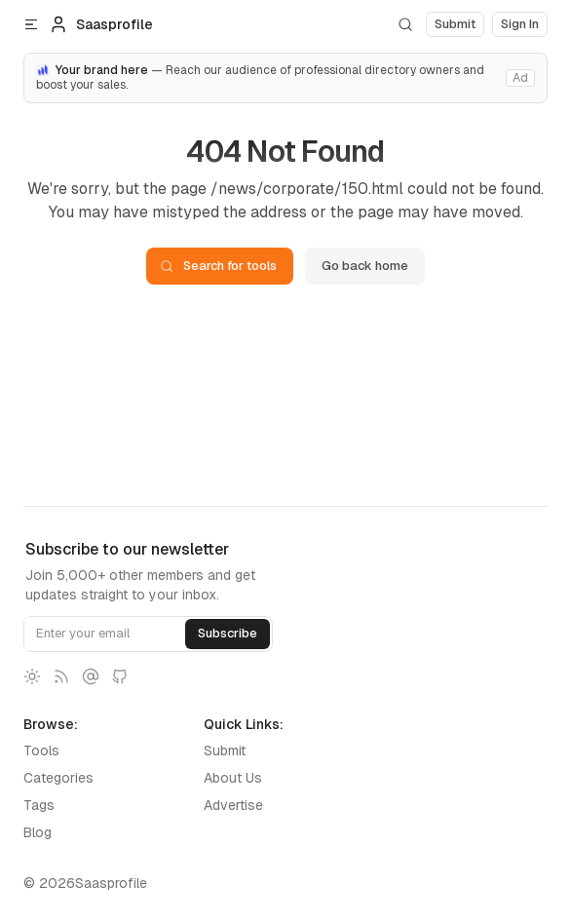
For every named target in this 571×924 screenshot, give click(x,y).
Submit (225, 751)
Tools (41, 751)
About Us (233, 778)
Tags (39, 805)
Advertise (233, 805)
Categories (58, 778)
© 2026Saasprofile (85, 883)
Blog (38, 832)
